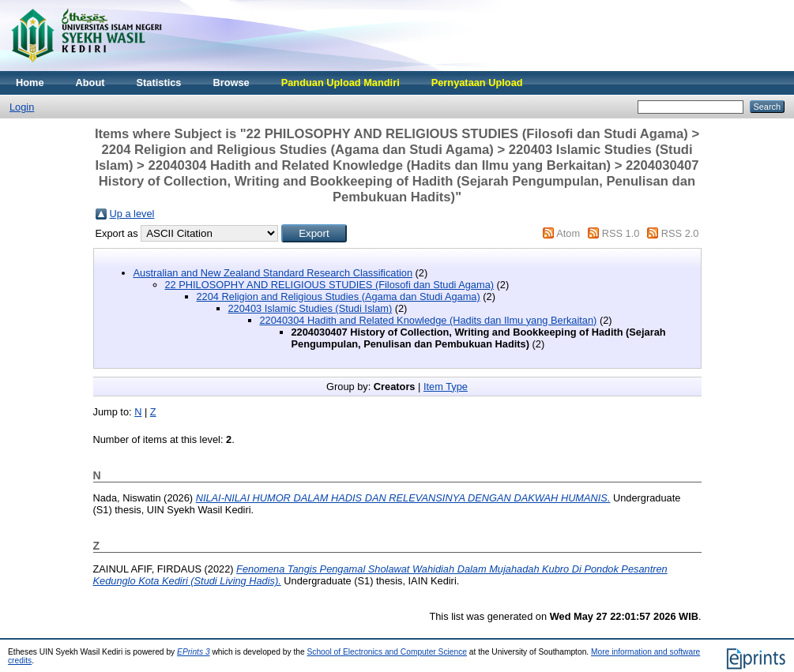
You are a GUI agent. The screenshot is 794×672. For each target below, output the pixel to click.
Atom (568, 233)
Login (22, 107)
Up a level (132, 214)
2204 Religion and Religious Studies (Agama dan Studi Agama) (339, 297)
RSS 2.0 (680, 233)
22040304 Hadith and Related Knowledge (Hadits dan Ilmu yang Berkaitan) (429, 320)
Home (30, 83)
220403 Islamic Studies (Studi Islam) (310, 308)
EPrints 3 (194, 652)
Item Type (446, 387)
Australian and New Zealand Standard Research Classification (273, 273)
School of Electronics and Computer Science (387, 652)
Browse (231, 83)
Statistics (159, 83)
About (90, 83)
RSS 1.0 (621, 233)
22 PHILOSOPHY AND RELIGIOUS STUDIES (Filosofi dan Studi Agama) (330, 285)
